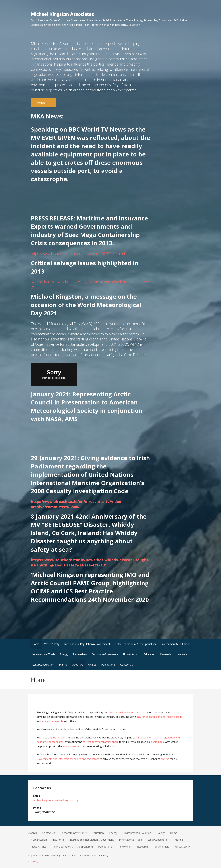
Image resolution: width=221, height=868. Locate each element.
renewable (57, 721)
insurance (142, 717)
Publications (108, 665)
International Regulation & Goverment (91, 840)
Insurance (181, 654)
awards (165, 759)
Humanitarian (131, 654)
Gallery (161, 833)
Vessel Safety (52, 644)
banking (161, 717)
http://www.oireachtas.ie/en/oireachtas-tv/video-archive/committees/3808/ (77, 504)
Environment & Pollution (175, 644)
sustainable (158, 742)
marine (171, 717)
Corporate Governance (105, 654)
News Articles (39, 847)
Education (150, 654)
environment (70, 746)
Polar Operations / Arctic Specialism (135, 644)
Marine (63, 665)
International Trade (44, 654)
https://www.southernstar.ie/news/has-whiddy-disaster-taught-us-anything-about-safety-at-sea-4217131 (90, 562)
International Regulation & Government (87, 644)
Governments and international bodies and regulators (68, 759)
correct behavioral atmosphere (101, 742)
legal (152, 717)
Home (36, 644)
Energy (64, 654)
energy (46, 721)
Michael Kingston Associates (62, 14)
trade (179, 717)
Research (166, 654)
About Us (78, 665)
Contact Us (43, 103)
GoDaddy (33, 861)
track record (60, 738)
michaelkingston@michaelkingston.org (56, 800)
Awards (92, 665)
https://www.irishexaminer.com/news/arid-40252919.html (78, 253)
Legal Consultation (43, 665)
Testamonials (161, 847)
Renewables (80, 654)
